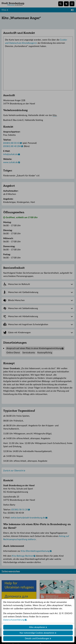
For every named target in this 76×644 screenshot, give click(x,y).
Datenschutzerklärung (14, 620)
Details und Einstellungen (37, 639)
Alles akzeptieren (37, 627)
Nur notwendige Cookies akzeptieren (37, 633)
